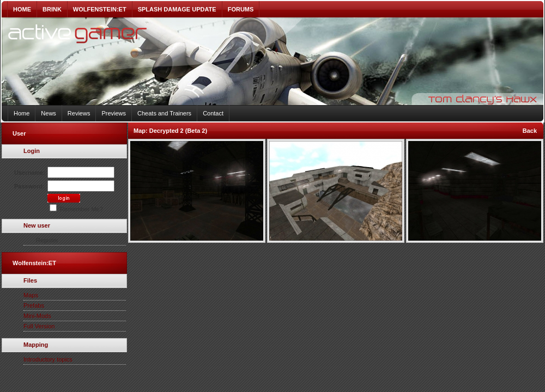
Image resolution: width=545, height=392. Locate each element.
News (49, 113)
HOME (22, 9)
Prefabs (34, 305)
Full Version (39, 326)
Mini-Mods (37, 316)
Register (47, 240)
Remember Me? (76, 209)
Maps (31, 295)
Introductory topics (48, 359)
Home (22, 113)
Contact (213, 113)
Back (530, 131)
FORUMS (241, 9)
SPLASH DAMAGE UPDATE (177, 9)
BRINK (52, 9)
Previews (114, 113)
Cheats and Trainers (164, 113)
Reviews (79, 113)
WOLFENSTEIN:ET (100, 9)
